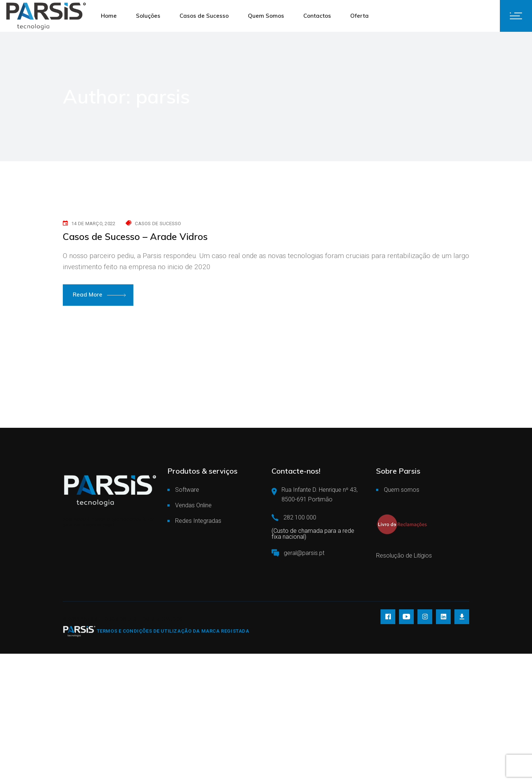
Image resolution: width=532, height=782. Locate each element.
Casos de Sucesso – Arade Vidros (135, 236)
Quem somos (402, 490)
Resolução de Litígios (404, 556)
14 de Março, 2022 (93, 224)
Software (187, 490)
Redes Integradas (198, 521)
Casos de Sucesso (158, 224)
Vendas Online (193, 505)
